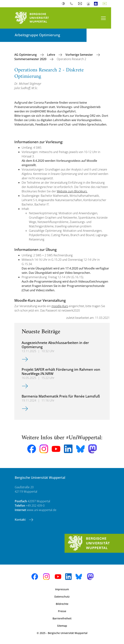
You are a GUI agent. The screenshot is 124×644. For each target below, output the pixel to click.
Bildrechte (62, 604)
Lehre (51, 55)
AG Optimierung (26, 55)
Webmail (80, 4)
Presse (62, 611)
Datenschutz (62, 597)
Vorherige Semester (80, 55)
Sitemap (62, 626)
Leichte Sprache (97, 4)
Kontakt (21, 520)
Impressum (62, 589)
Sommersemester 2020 (31, 59)
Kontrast (64, 4)
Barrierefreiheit (62, 618)
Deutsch (105, 4)
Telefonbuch (72, 4)
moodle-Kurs (60, 306)
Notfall (88, 4)
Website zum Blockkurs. (72, 191)
